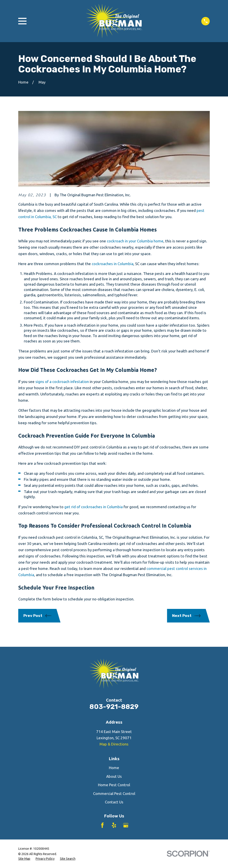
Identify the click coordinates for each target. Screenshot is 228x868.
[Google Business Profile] (126, 825)
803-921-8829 (114, 707)
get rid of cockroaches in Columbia (94, 507)
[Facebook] (102, 825)
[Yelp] (114, 825)
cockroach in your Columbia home (135, 241)
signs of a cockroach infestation (62, 382)
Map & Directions (114, 744)
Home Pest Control (114, 785)
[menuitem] (24, 859)
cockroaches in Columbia (113, 264)
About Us (114, 776)
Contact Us (114, 802)
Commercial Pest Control (114, 793)
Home (114, 768)
